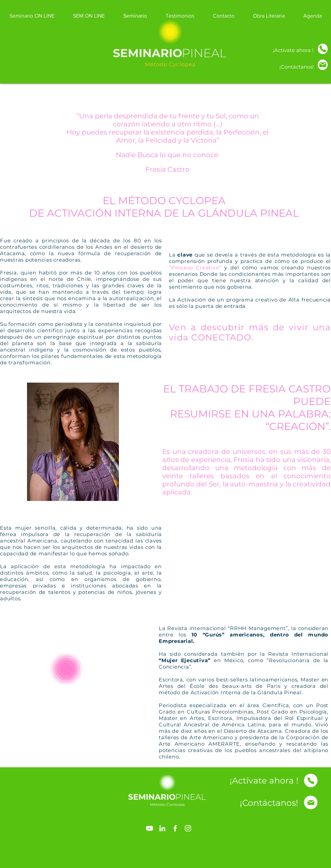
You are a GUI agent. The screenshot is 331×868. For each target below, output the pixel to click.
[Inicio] (323, 49)
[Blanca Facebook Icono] (175, 828)
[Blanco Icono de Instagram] (188, 828)
